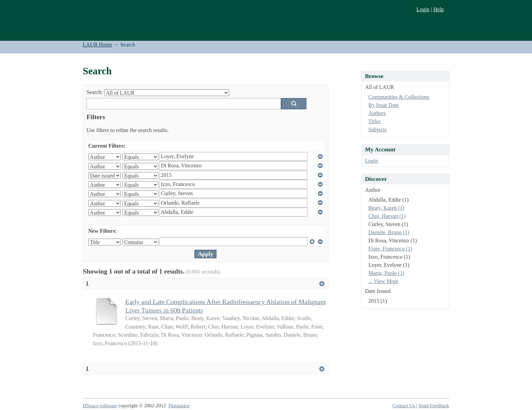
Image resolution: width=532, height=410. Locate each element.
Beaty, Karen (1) (386, 208)
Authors (377, 113)
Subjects (378, 129)
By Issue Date (384, 105)
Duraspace (179, 406)
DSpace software (100, 406)
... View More (383, 281)
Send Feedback (434, 406)
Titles (375, 121)
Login (423, 9)
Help (439, 9)
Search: (95, 92)
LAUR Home (98, 45)
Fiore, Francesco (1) (390, 249)
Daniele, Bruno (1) (389, 232)
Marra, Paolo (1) (386, 273)
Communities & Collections (399, 97)
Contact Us (404, 406)
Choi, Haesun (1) (387, 216)
